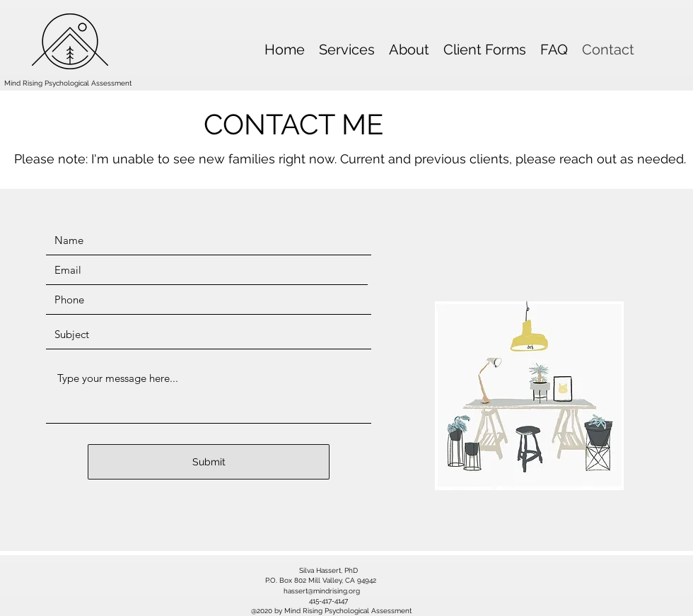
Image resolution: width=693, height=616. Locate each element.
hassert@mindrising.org (322, 591)
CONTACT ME (293, 124)
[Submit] (209, 462)
